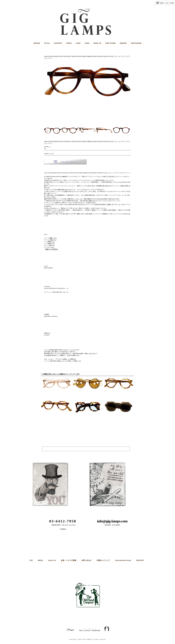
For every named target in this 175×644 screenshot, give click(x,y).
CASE (78, 43)
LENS (87, 43)
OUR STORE (111, 43)
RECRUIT (140, 560)
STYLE (47, 43)
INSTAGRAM (136, 43)
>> (51, 249)
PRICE (69, 43)
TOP (31, 560)
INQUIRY (123, 43)
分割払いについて (103, 560)
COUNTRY (58, 43)
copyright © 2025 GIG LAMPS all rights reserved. (87, 639)
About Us (52, 560)
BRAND (37, 43)
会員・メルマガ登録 (69, 560)
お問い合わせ (86, 560)
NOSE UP (97, 43)
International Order (123, 560)
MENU (40, 560)
